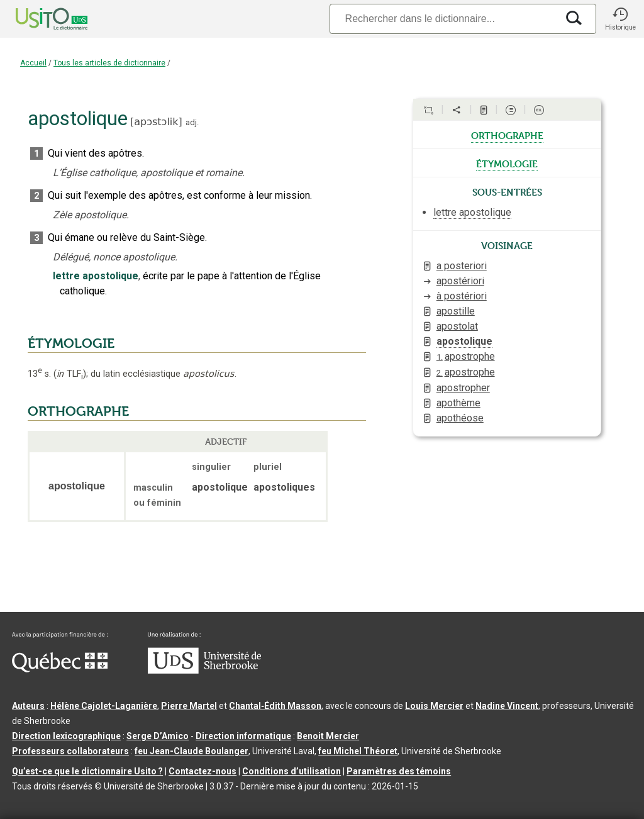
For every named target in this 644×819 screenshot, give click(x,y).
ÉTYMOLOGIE (71, 343)
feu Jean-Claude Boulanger (192, 751)
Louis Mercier (434, 706)
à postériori (462, 296)
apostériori (460, 281)
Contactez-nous (203, 771)
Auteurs (28, 706)
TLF (70, 374)
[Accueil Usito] (38, 19)
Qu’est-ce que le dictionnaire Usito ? (87, 771)
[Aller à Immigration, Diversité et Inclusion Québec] (60, 669)
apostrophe (466, 356)
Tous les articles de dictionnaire (109, 63)
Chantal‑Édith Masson (275, 706)
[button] (620, 19)
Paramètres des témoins (399, 771)
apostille (456, 311)
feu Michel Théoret (358, 751)
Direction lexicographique (66, 736)
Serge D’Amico (158, 736)
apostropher (463, 388)
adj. (192, 122)
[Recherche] (443, 19)
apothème (458, 403)
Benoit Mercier (328, 736)
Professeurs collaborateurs (70, 751)
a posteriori (462, 266)
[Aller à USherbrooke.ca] (204, 671)
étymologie (507, 163)
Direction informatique (243, 736)
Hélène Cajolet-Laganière (104, 706)
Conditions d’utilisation (291, 771)
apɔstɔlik (156, 122)
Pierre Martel (189, 706)
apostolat (457, 326)
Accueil (33, 63)
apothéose (460, 418)
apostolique (464, 341)
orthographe (507, 135)
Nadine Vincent (507, 706)
